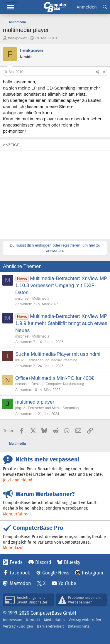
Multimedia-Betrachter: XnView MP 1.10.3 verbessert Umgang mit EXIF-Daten (61, 285)
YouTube (67, 583)
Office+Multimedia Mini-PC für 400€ (55, 378)
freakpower (17, 38)
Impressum (13, 620)
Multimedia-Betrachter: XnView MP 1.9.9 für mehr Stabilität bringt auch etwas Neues (61, 323)
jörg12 (20, 408)
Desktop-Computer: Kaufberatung (58, 384)
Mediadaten (54, 620)
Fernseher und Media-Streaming (52, 360)
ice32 (20, 360)
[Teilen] (97, 72)
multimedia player (35, 402)
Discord (43, 562)
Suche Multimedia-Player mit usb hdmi (58, 354)
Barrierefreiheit (50, 626)
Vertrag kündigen (18, 626)
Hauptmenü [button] (10, 7)
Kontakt (33, 620)
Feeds (16, 562)
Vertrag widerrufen (85, 620)
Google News (56, 573)
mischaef (22, 299)
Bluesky (72, 562)
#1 (105, 72)
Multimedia (41, 299)
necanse (22, 384)
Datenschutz (79, 626)
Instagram (93, 573)
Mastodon (20, 583)
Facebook (20, 573)
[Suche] (105, 7)
